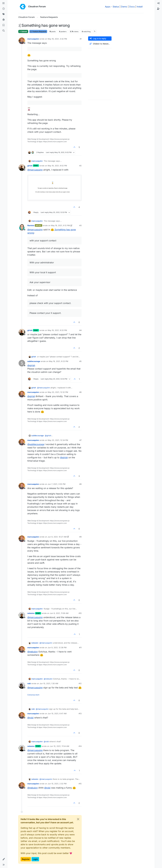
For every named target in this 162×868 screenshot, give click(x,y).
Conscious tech (33, 695)
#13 (80, 713)
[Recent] (4, 9)
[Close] (78, 819)
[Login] (158, 3)
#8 (80, 484)
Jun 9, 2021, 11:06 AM (59, 613)
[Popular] (4, 20)
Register (26, 859)
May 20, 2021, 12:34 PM (58, 440)
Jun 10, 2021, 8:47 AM (57, 713)
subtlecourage (34, 361)
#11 (80, 648)
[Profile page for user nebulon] (22, 615)
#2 (80, 166)
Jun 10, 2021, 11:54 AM (60, 746)
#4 (80, 330)
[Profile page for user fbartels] (22, 227)
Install (140, 7)
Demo (124, 7)
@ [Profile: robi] (30, 718)
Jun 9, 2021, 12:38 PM (57, 648)
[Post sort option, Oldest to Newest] (100, 44)
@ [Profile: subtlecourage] (36, 444)
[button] (4, 859)
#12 (80, 683)
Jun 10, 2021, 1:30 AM (49, 683)
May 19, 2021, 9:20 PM (57, 330)
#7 (81, 440)
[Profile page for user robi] (22, 685)
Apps (108, 7)
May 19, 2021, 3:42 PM (57, 39)
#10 (80, 613)
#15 (80, 784)
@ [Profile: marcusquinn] (35, 170)
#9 (80, 537)
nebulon (31, 613)
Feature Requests (38, 31)
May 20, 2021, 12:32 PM (58, 392)
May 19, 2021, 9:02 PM (57, 166)
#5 (80, 361)
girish (30, 166)
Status (116, 7)
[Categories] (4, 3)
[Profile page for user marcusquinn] (22, 41)
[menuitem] (158, 3)
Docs (132, 7)
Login (35, 859)
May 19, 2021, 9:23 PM (59, 361)
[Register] (158, 9)
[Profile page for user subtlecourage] (22, 363)
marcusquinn (33, 39)
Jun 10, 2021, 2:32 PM (57, 784)
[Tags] (4, 14)
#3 (80, 225)
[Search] (4, 31)
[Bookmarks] (4, 25)
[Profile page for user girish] (22, 168)
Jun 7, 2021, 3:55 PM (57, 484)
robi (29, 683)
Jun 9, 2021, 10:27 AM (57, 537)
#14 (80, 746)
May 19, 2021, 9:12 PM (60, 225)
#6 (80, 392)
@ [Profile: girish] (31, 365)
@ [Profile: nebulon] (33, 652)
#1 (81, 39)
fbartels (31, 225)
